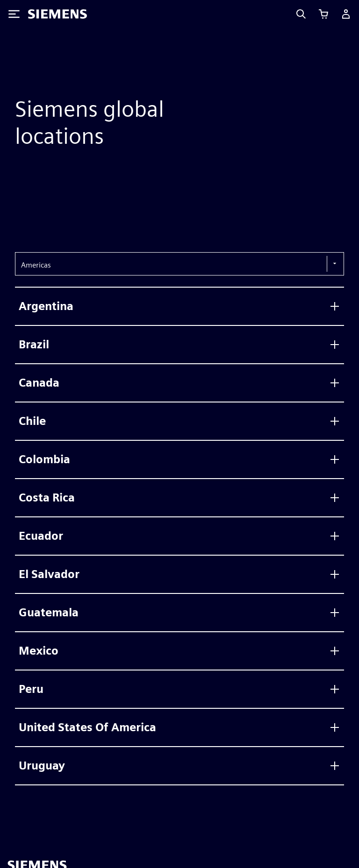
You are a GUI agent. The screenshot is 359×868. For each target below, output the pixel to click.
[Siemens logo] (57, 14)
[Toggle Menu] (14, 14)
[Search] (301, 14)
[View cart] (323, 14)
